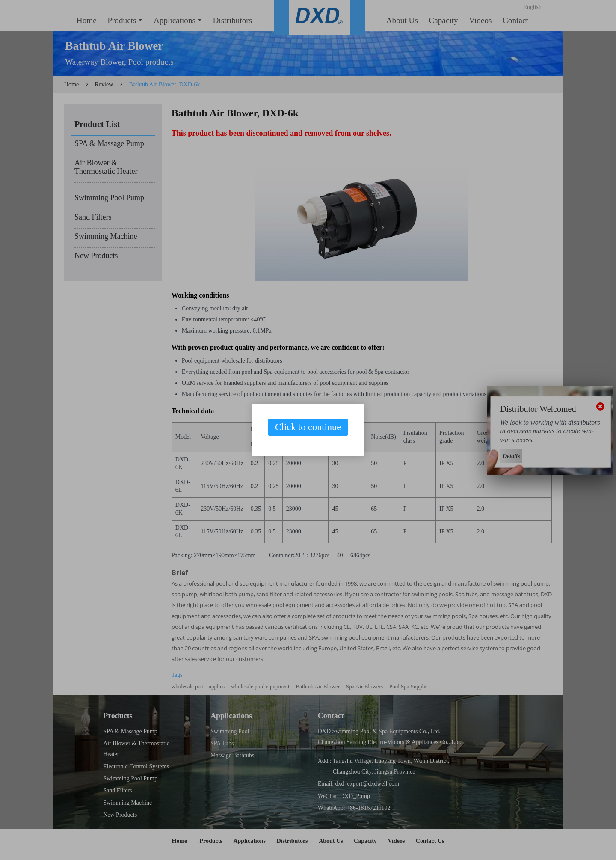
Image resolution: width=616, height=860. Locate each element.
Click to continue (308, 427)
